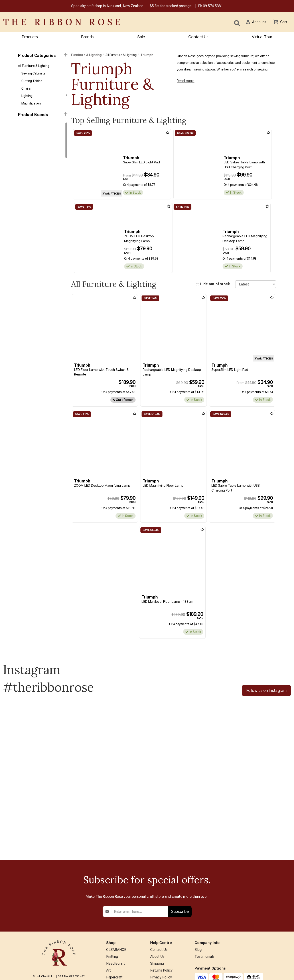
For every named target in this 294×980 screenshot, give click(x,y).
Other (110, 946)
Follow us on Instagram (266, 692)
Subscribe (180, 841)
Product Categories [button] (43, 56)
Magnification (31, 106)
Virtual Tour (159, 944)
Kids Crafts (115, 938)
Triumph (24, 153)
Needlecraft (115, 895)
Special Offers (117, 960)
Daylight (24, 129)
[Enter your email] (140, 841)
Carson (23, 169)
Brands (87, 37)
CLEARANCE (116, 880)
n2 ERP (272, 973)
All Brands (114, 953)
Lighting (44, 98)
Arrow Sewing (28, 161)
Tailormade (26, 145)
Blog (198, 880)
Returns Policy (161, 902)
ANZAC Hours (161, 937)
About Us (157, 887)
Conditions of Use (164, 917)
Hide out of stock (215, 285)
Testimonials (205, 887)
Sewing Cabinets (33, 75)
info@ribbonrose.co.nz (59, 926)
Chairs (26, 90)
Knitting (112, 887)
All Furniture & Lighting (34, 67)
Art (108, 902)
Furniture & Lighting (86, 55)
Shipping (157, 895)
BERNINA (114, 917)
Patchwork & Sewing (122, 924)
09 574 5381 (213, 6)
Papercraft (114, 909)
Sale (141, 37)
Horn (21, 137)
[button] (254, 22)
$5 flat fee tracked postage (171, 6)
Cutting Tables (32, 83)
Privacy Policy (161, 909)
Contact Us (198, 37)
